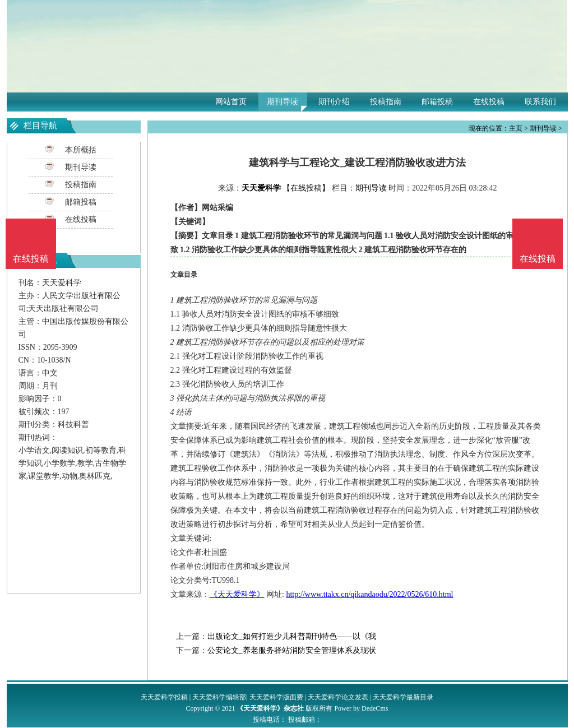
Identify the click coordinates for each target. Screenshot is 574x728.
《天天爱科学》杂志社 (270, 708)
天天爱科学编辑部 (219, 697)
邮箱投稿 (437, 102)
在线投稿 (489, 102)
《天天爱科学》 (237, 594)
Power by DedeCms (361, 708)
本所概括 (81, 150)
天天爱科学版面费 (276, 697)
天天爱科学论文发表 (338, 697)
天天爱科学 (261, 188)
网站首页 (231, 102)
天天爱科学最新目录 (403, 697)
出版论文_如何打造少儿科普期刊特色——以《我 (292, 636)
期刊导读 (283, 102)
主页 (516, 128)
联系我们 (540, 102)
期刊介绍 (334, 102)
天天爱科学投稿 (164, 697)
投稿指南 (386, 102)
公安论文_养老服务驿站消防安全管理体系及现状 (292, 650)
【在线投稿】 (306, 188)
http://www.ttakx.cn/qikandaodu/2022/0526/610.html (369, 594)
